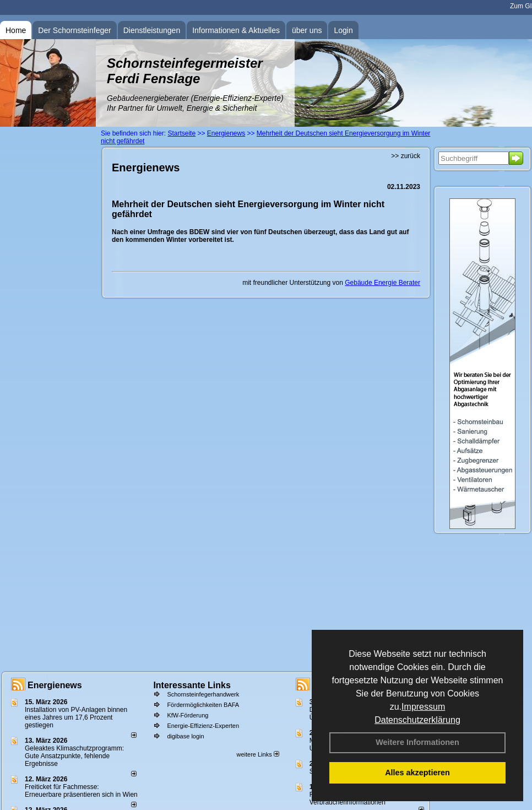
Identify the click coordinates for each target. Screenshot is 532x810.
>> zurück (406, 156)
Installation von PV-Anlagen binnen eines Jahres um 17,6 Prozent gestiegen (76, 717)
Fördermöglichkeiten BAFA (203, 705)
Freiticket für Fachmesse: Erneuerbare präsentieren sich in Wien (81, 791)
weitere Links (257, 754)
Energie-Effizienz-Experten (203, 726)
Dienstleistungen (152, 30)
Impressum (423, 707)
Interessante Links (192, 685)
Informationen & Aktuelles (236, 30)
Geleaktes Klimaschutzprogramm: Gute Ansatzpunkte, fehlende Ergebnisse (74, 756)
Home (16, 30)
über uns (307, 30)
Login (343, 30)
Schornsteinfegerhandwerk (203, 694)
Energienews (55, 685)
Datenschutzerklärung (417, 720)
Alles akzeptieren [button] (417, 773)
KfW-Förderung (188, 715)
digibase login (185, 736)
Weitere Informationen (417, 742)
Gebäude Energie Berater (382, 283)
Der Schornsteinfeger (74, 30)
